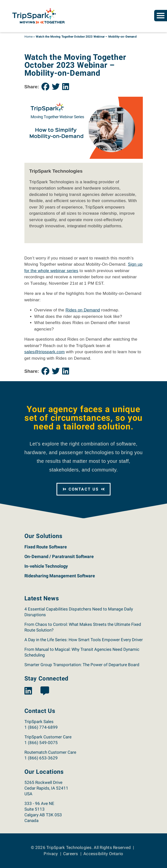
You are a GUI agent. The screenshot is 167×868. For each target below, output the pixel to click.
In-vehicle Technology (46, 566)
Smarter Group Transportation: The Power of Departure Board (82, 665)
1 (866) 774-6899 (41, 727)
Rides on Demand (83, 310)
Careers (71, 854)
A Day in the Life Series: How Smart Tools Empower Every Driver (84, 640)
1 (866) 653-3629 (41, 758)
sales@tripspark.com (45, 352)
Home (29, 37)
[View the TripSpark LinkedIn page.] (28, 691)
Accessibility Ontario (103, 854)
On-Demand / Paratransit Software (59, 556)
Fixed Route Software (46, 547)
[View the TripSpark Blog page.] (45, 691)
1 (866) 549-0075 (41, 743)
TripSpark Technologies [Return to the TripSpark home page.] (69, 847)
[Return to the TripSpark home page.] (38, 16)
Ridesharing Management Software (60, 576)
